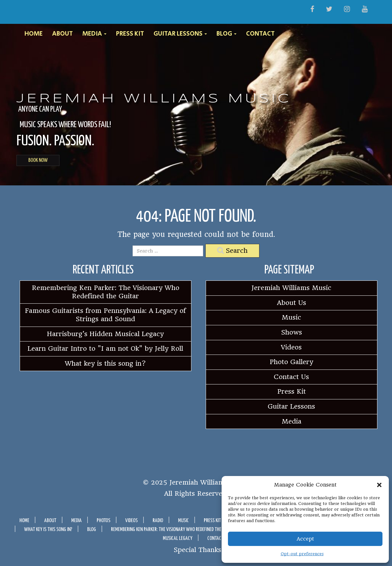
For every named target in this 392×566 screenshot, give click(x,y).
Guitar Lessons (180, 34)
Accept (305, 539)
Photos (103, 521)
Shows (292, 332)
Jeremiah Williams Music (154, 99)
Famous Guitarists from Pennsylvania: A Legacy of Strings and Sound (106, 315)
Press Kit (130, 34)
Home (34, 34)
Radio (158, 521)
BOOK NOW (38, 160)
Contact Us (291, 377)
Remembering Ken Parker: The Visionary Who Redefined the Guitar (106, 292)
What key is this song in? (105, 363)
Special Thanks (197, 549)
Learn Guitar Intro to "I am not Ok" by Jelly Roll (105, 349)
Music (291, 317)
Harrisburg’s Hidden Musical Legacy (105, 334)
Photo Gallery (291, 362)
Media (94, 34)
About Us (292, 303)
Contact (260, 34)
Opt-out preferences (302, 554)
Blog (227, 34)
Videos (291, 347)
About (62, 34)
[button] (379, 485)
